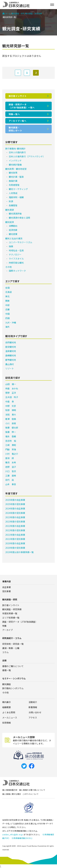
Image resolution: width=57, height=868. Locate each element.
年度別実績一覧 (10, 613)
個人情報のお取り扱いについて (32, 790)
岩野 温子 (11, 467)
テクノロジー (15, 254)
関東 (7, 301)
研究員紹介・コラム (12, 638)
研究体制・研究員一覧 (13, 644)
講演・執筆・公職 (11, 648)
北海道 (9, 292)
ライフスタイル (16, 259)
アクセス (33, 717)
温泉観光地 (11, 351)
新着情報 (33, 707)
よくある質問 (9, 712)
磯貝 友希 (11, 462)
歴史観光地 (11, 347)
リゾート (10, 368)
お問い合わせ (35, 712)
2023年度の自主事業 (15, 517)
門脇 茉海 (11, 449)
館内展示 (7, 702)
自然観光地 (11, 342)
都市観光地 (11, 360)
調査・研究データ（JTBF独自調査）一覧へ (22, 106)
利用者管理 (14, 185)
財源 (11, 201)
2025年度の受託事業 (15, 504)
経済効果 (13, 230)
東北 (7, 296)
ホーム (6, 13)
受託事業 (7, 591)
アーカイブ (8, 630)
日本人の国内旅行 (17, 152)
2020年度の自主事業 (15, 543)
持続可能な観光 (16, 263)
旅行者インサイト (18, 96)
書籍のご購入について (13, 666)
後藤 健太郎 (12, 428)
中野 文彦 (11, 406)
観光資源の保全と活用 (19, 218)
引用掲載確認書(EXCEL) (22, 838)
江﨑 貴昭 (11, 445)
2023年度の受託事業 (15, 522)
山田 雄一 (11, 384)
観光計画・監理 (16, 177)
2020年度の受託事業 (15, 548)
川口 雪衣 (11, 471)
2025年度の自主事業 (15, 500)
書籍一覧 (7, 670)
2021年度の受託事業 (15, 539)
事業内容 (7, 581)
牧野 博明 (11, 410)
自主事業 (7, 587)
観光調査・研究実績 (34, 13)
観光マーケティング (18, 189)
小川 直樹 (11, 423)
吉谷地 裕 (11, 441)
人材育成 (13, 193)
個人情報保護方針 (10, 790)
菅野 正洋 (11, 393)
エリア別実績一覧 (11, 618)
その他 (9, 267)
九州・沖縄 (11, 323)
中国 (7, 314)
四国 (7, 318)
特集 (4, 626)
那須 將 (10, 458)
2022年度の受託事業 (15, 530)
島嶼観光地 (11, 355)
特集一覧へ (14, 114)
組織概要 (7, 707)
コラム (5, 652)
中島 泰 (10, 401)
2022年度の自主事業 (15, 526)
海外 (7, 327)
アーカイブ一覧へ (18, 121)
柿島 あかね (12, 388)
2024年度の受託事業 (15, 513)
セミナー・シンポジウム (14, 678)
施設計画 (13, 181)
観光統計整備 (15, 165)
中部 (7, 305)
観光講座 (7, 684)
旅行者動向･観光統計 (15, 149)
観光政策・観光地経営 (16, 169)
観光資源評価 (15, 214)
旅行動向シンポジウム (13, 688)
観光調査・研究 (18, 13)
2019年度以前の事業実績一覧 (19, 552)
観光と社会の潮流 (14, 238)
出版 (4, 660)
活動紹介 (33, 702)
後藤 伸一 (11, 432)
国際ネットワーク (17, 271)
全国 (7, 288)
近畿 (7, 309)
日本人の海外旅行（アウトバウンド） (27, 156)
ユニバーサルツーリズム (21, 242)
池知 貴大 (11, 415)
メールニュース (10, 717)
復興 (11, 246)
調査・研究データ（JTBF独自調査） (20, 622)
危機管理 (13, 205)
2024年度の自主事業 (15, 508)
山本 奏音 (11, 484)
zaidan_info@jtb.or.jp (13, 834)
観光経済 (10, 222)
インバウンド (15, 161)
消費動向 (13, 226)
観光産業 (13, 234)
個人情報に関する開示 (12, 794)
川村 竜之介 (12, 454)
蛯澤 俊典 (11, 419)
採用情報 (7, 723)
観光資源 (10, 210)
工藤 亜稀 (11, 476)
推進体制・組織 (16, 197)
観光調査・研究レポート (15, 129)
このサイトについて (30, 794)
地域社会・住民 (16, 250)
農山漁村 (10, 364)
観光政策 (13, 173)
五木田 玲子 (12, 397)
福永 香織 (11, 436)
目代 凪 (10, 480)
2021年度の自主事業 (15, 535)
